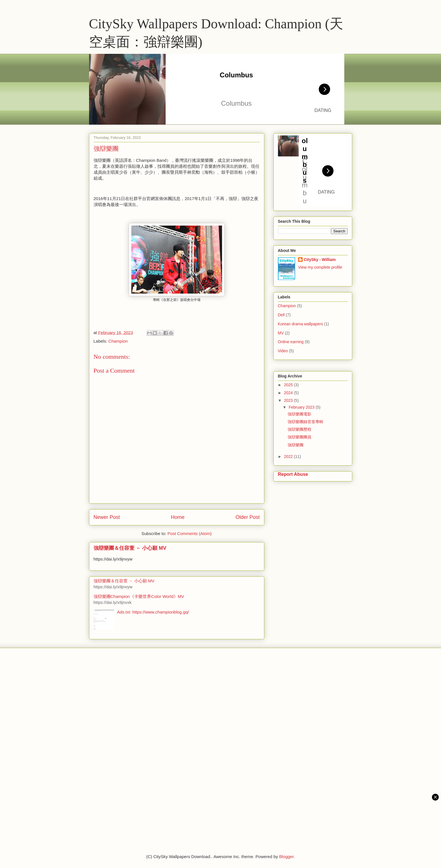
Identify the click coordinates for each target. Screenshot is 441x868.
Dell (281, 315)
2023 (289, 400)
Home (178, 517)
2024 (289, 393)
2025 (289, 385)
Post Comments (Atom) (189, 533)
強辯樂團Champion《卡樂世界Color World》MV (139, 596)
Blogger (286, 857)
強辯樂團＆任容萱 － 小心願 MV (130, 548)
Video (283, 351)
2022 (289, 457)
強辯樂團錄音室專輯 (305, 422)
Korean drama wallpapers (301, 324)
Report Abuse (293, 474)
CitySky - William (320, 260)
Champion (118, 341)
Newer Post (107, 517)
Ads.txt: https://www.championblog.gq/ (153, 612)
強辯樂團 (296, 445)
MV (281, 333)
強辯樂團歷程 (299, 429)
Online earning (291, 342)
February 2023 (302, 407)
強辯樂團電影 (299, 414)
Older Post (247, 517)
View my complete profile (320, 267)
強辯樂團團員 (299, 437)
